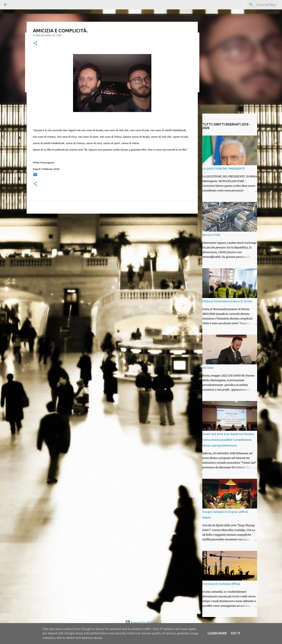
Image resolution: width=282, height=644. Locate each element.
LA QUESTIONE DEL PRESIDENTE (224, 169)
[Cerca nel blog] (258, 5)
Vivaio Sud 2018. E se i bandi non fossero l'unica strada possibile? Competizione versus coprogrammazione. (228, 440)
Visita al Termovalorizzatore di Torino (227, 301)
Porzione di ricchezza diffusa (221, 584)
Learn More (217, 633)
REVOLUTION (211, 235)
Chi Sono (208, 368)
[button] (35, 44)
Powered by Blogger (141, 622)
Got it (235, 633)
